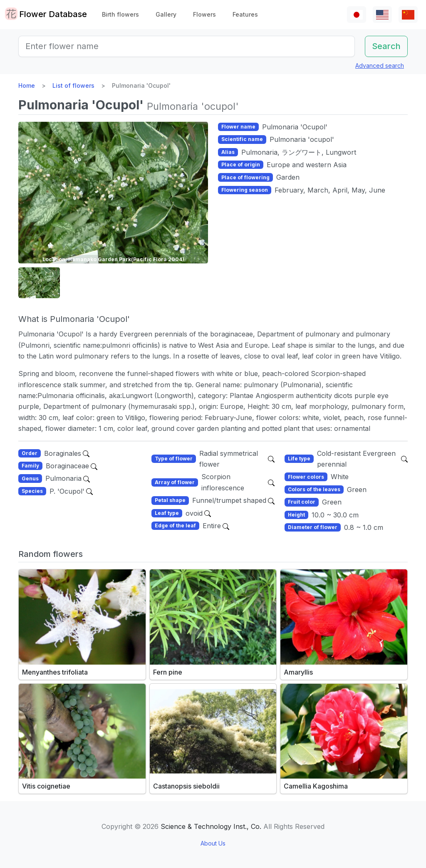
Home (27, 85)
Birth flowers (120, 14)
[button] (39, 283)
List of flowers (73, 85)
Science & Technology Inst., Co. (211, 826)
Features (245, 14)
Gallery (166, 14)
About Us (213, 843)
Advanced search (380, 66)
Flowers (204, 14)
